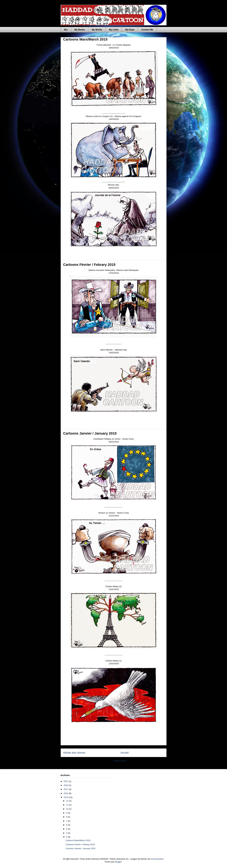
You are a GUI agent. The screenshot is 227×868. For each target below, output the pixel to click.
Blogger (118, 862)
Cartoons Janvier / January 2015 (90, 433)
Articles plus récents (74, 753)
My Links (114, 30)
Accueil (125, 753)
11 (67, 805)
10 (67, 809)
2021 (66, 781)
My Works (97, 30)
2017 (66, 789)
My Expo (130, 30)
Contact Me (147, 30)
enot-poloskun (157, 859)
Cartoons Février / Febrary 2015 (89, 265)
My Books (80, 30)
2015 (66, 797)
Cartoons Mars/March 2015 (85, 39)
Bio (66, 30)
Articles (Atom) (120, 761)
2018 (66, 785)
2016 (66, 793)
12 (67, 801)
